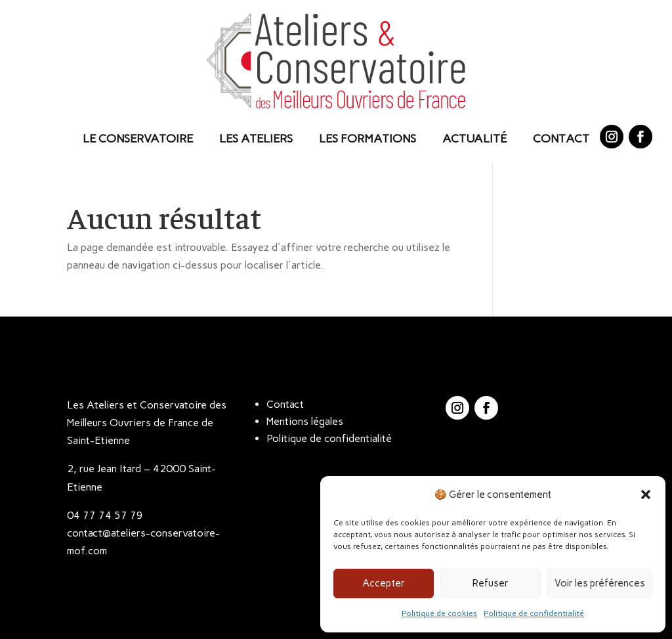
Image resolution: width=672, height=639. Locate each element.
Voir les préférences (600, 583)
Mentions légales (305, 421)
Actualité (474, 139)
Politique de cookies (439, 613)
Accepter (384, 583)
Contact (561, 139)
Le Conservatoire (138, 139)
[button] (646, 495)
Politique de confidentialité (534, 613)
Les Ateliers (256, 139)
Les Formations (367, 139)
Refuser (491, 583)
